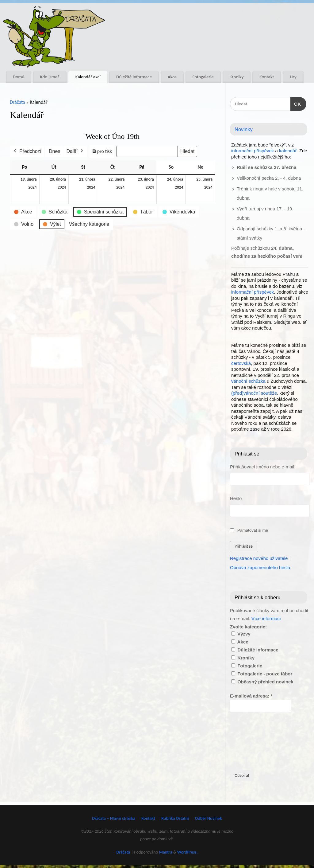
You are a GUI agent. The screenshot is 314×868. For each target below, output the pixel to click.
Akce (172, 77)
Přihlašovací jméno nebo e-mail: (263, 467)
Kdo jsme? (50, 77)
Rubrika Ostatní (175, 818)
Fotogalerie (203, 77)
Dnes (54, 151)
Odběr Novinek (209, 818)
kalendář (288, 151)
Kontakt (267, 77)
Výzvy (241, 634)
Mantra (166, 852)
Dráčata (17, 102)
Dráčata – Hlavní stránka (114, 818)
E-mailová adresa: (251, 696)
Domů (19, 77)
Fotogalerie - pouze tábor (262, 674)
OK (296, 103)
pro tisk (102, 152)
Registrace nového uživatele (259, 558)
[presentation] (255, 741)
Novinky (244, 129)
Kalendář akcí (88, 77)
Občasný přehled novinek (262, 682)
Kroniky (236, 77)
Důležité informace (134, 77)
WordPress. (187, 852)
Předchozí (27, 151)
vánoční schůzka (248, 381)
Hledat (187, 151)
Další (75, 151)
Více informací (266, 618)
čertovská (241, 363)
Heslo (236, 498)
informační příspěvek (253, 151)
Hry (293, 77)
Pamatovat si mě (253, 530)
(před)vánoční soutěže (254, 393)
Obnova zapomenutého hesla (260, 567)
